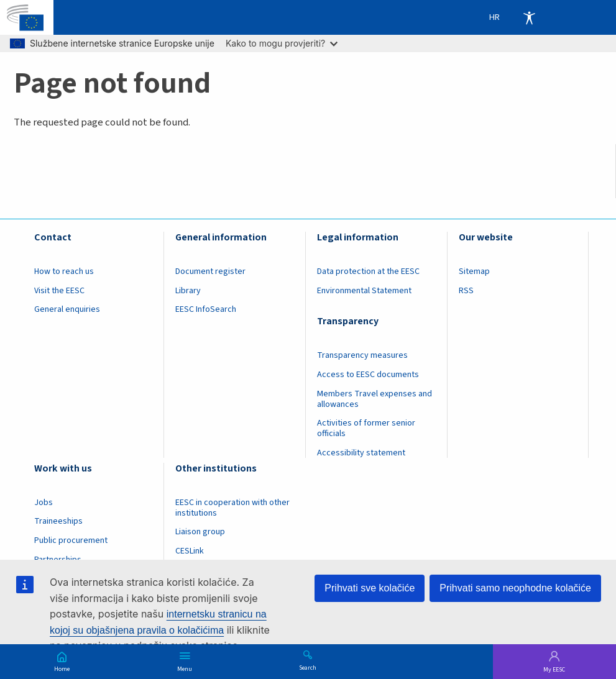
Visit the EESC (59, 291)
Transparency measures (362, 355)
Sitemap (474, 271)
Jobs (44, 503)
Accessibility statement (361, 453)
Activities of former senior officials (366, 428)
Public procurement (71, 540)
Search (308, 667)
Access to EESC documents (368, 375)
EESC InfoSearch (206, 309)
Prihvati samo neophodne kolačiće (515, 588)
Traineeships (58, 521)
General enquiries (67, 309)
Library (188, 291)
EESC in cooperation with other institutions (232, 508)
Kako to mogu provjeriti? (282, 43)
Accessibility (529, 17)
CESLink (190, 551)
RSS (466, 291)
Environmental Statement (364, 291)
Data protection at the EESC (368, 271)
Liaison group (200, 532)
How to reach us (64, 271)
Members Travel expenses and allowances (375, 399)
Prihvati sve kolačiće (370, 588)
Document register (210, 271)
